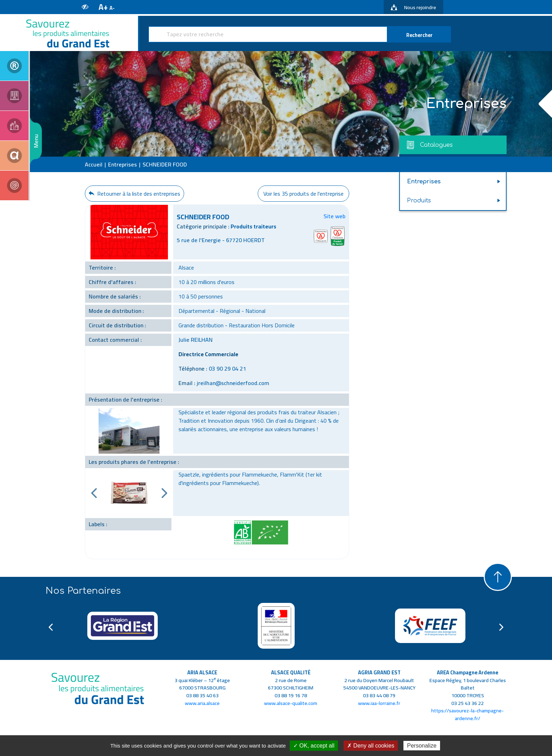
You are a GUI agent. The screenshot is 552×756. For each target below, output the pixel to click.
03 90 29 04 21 (227, 368)
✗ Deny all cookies (371, 746)
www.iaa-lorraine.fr (379, 703)
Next (164, 493)
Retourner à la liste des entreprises (134, 194)
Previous (94, 493)
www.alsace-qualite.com (291, 703)
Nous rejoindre (413, 7)
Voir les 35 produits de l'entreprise (303, 194)
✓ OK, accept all (314, 746)
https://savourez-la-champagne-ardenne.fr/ (468, 714)
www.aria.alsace (202, 703)
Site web (334, 216)
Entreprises (123, 164)
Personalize (422, 746)
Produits (419, 201)
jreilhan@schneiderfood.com (233, 383)
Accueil (94, 164)
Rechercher (419, 35)
